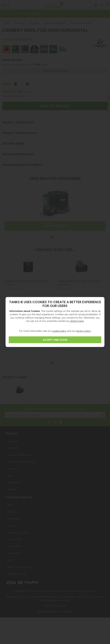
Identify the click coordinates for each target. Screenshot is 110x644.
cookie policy (59, 331)
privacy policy (83, 331)
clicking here (77, 321)
